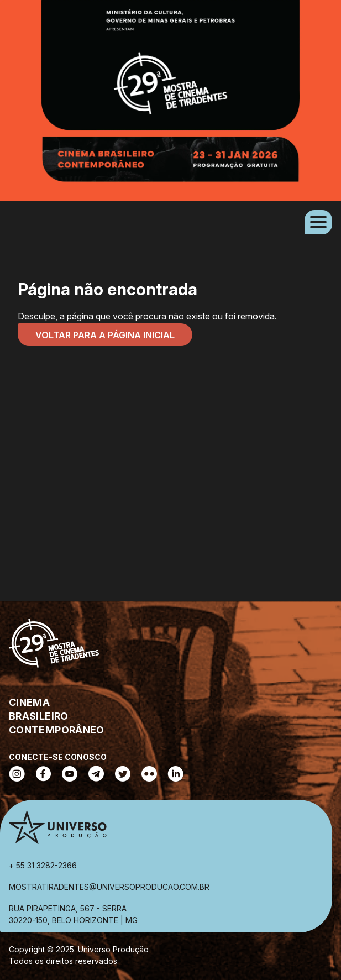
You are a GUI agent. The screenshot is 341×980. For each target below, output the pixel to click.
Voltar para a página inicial (105, 335)
